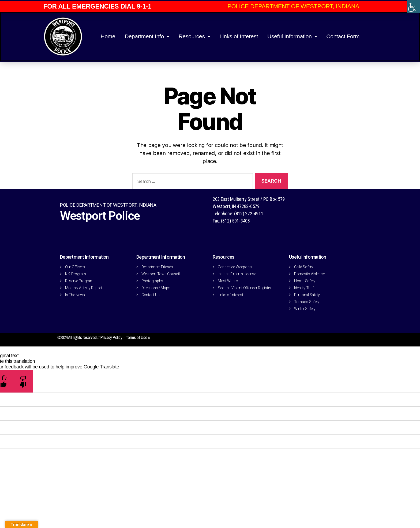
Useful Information (292, 37)
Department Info (147, 37)
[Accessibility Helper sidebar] (414, 6)
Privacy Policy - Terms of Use (124, 337)
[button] (294, 6)
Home (108, 36)
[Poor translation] (23, 381)
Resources (194, 37)
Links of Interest (239, 36)
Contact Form (343, 36)
